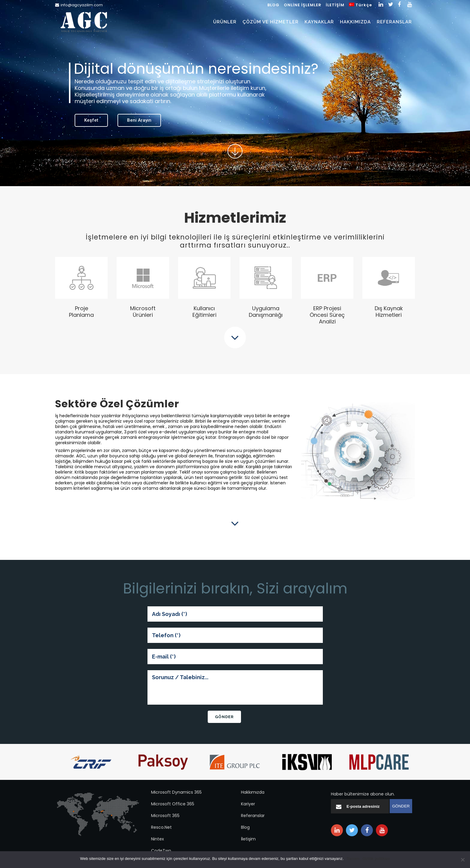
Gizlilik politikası (376, 859)
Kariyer (248, 804)
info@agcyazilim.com (82, 5)
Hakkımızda (253, 792)
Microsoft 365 (165, 816)
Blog (245, 827)
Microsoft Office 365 (173, 804)
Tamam (353, 859)
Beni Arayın (139, 120)
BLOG (273, 5)
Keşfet (91, 120)
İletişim (248, 839)
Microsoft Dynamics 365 (176, 792)
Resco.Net (161, 827)
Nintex (158, 839)
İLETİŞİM (335, 5)
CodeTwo (161, 851)
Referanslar (253, 816)
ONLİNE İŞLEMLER (303, 5)
